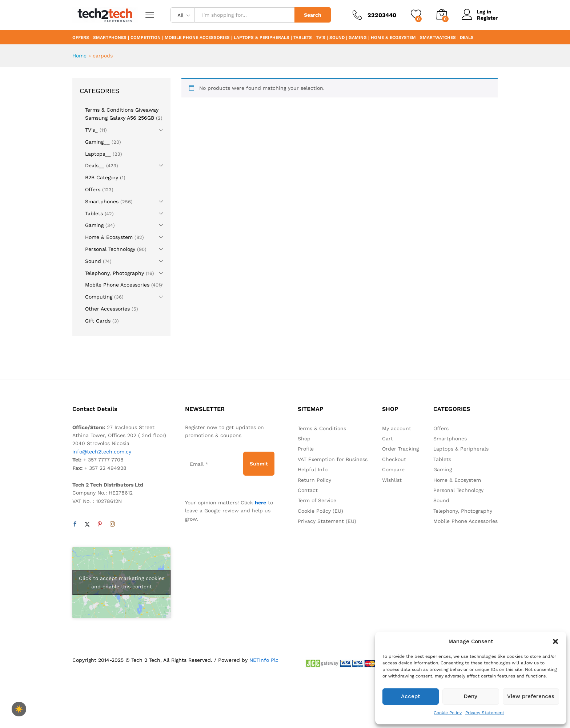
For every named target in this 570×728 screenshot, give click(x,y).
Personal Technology (110, 249)
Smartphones (110, 38)
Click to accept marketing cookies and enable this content (122, 582)
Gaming (358, 38)
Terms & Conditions (322, 428)
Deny (471, 696)
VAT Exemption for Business (333, 459)
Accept (411, 696)
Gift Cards (98, 321)
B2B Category (102, 177)
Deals (467, 38)
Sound (337, 38)
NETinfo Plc (264, 660)
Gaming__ (97, 142)
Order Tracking (400, 449)
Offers (81, 38)
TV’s (321, 38)
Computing (99, 297)
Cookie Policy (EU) (320, 511)
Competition (146, 38)
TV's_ (91, 130)
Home (79, 56)
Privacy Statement (485, 713)
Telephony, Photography (115, 273)
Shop (304, 439)
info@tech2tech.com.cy (102, 452)
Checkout (394, 459)
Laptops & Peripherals (262, 38)
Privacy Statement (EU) (327, 521)
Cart (388, 439)
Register (487, 18)
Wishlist (392, 480)
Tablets (303, 38)
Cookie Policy (448, 713)
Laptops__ (98, 154)
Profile (306, 449)
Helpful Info (313, 469)
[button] (555, 641)
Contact (308, 490)
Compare (393, 469)
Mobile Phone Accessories (197, 38)
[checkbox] (19, 709)
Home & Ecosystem (393, 38)
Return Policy (314, 480)
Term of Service (317, 500)
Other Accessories (107, 309)
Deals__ (95, 165)
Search (313, 15)
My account (397, 428)
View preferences (531, 696)
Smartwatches (438, 38)
